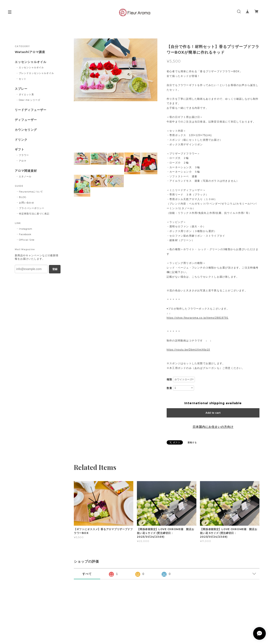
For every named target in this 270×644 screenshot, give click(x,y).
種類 (169, 379)
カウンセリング (26, 130)
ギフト (20, 149)
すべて (87, 574)
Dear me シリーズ (30, 100)
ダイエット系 (26, 94)
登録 (55, 269)
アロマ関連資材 (26, 171)
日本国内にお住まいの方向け (213, 427)
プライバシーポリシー (32, 208)
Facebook (25, 234)
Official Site (27, 240)
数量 (169, 388)
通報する (192, 443)
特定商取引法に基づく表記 (34, 214)
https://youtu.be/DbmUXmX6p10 (188, 350)
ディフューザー (26, 120)
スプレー (21, 89)
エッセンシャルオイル (31, 62)
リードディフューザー (31, 110)
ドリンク (21, 140)
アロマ (23, 161)
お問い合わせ (27, 203)
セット (23, 79)
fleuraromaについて (31, 192)
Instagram (26, 229)
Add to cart (213, 413)
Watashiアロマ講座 (30, 52)
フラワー (24, 155)
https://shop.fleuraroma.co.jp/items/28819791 (198, 318)
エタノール (25, 176)
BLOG (23, 197)
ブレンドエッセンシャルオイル (36, 73)
